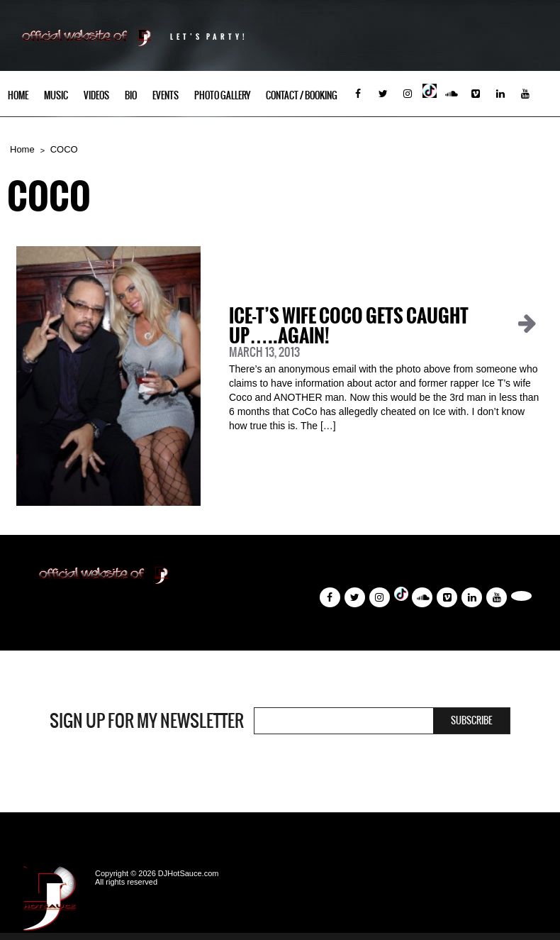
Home (18, 95)
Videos (96, 95)
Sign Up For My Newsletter (147, 721)
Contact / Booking (302, 95)
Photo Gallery (222, 95)
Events (166, 95)
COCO (64, 149)
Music (56, 95)
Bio (131, 95)
